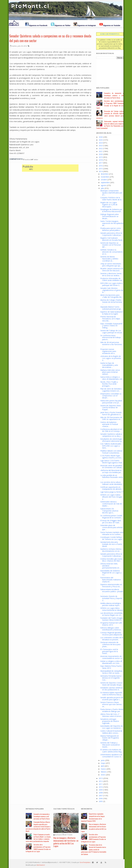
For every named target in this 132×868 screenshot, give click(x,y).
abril (102, 766)
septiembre (105, 182)
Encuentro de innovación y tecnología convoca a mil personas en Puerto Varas (114, 95)
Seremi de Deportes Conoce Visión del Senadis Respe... (111, 684)
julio (102, 188)
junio (103, 760)
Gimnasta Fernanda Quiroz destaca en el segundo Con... (111, 678)
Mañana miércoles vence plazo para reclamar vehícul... (110, 372)
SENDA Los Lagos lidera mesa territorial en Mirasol (112, 609)
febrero (104, 772)
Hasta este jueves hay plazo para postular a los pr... (111, 402)
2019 (101, 157)
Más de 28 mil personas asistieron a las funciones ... (111, 344)
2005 (101, 801)
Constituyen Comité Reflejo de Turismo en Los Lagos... (112, 538)
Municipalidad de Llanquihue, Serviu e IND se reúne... (112, 672)
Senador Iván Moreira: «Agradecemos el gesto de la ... (112, 290)
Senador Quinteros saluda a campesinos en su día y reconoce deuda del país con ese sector (50, 38)
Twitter (35, 159)
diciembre (105, 174)
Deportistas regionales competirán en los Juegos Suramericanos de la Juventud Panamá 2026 (93, 817)
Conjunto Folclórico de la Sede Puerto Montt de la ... (112, 199)
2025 (101, 140)
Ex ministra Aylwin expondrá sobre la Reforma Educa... (111, 694)
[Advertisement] (108, 72)
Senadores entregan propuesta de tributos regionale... (110, 721)
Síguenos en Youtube (112, 25)
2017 (101, 163)
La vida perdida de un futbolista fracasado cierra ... (112, 477)
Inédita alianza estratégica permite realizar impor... (111, 604)
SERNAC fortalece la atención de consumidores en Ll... (112, 252)
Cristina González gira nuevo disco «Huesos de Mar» (111, 560)
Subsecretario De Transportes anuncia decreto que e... (109, 511)
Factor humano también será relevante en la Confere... (112, 533)
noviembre (105, 177)
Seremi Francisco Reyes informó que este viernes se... (111, 704)
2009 (101, 790)
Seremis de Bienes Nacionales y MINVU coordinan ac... (109, 259)
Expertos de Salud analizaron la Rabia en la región (112, 313)
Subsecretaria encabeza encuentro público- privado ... (112, 591)
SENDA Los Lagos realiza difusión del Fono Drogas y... (111, 497)
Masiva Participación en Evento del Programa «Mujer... (110, 738)
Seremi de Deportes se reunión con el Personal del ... (111, 245)
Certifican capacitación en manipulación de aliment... (111, 488)
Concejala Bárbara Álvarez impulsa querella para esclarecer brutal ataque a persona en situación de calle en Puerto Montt (38, 827)
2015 (101, 169)
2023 (101, 146)
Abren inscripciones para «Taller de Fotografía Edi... (111, 296)
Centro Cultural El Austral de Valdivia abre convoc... (111, 732)
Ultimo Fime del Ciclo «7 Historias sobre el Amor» (111, 715)
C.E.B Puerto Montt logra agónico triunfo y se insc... (111, 457)
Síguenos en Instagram (87, 25)
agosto (104, 185)
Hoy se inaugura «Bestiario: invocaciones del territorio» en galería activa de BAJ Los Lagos (66, 842)
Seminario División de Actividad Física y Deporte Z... (111, 598)
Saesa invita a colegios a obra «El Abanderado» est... (112, 378)
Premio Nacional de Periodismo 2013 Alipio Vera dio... (110, 319)
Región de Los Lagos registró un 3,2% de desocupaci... (109, 205)
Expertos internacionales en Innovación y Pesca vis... (111, 585)
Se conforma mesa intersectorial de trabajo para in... (111, 337)
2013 (101, 778)
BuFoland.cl (41, 865)
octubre (104, 180)
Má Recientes (87, 809)
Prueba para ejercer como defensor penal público (111, 229)
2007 (101, 796)
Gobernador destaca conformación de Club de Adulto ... (111, 504)
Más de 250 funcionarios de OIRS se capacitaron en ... (111, 418)
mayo (103, 763)
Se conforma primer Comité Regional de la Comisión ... (111, 517)
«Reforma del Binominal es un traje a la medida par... (111, 471)
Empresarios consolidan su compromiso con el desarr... (111, 396)
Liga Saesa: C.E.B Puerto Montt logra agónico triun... (112, 462)
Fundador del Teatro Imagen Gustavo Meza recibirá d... (112, 619)
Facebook (27, 159)
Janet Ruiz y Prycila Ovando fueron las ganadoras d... (111, 413)
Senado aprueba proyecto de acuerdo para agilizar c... (112, 699)
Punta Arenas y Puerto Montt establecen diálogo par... (112, 710)
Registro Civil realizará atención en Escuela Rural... (112, 239)
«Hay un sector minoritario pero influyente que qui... (111, 265)
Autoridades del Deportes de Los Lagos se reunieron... (112, 727)
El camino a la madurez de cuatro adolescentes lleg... (111, 751)
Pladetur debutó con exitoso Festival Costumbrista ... (111, 452)
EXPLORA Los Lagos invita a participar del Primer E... (111, 284)
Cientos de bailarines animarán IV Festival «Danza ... (109, 424)
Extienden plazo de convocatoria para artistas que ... (112, 527)
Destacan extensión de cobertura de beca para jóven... (110, 644)
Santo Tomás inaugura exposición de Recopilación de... (112, 223)
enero (103, 775)
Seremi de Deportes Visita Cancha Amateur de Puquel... (111, 408)
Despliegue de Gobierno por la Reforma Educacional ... (111, 210)
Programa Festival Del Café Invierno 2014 (111, 624)
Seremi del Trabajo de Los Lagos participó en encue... (112, 332)
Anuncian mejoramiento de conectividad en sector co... (112, 657)
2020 (101, 154)
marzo (103, 769)
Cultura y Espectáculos (64, 809)
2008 (101, 793)
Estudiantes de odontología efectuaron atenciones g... (111, 440)
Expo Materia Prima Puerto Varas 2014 (111, 667)
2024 (101, 143)
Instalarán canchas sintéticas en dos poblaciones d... (112, 689)
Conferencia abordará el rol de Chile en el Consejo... (111, 430)
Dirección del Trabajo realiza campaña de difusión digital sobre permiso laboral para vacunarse (110, 115)
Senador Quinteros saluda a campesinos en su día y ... (111, 435)
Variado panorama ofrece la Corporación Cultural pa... (111, 234)
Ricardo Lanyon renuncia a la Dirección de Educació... (112, 270)
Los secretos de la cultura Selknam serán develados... (112, 483)
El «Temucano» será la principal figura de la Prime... (109, 651)
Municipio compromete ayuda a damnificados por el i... (111, 193)
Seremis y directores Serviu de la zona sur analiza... (111, 274)
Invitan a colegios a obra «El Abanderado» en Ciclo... (111, 662)
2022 (101, 148)
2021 (101, 151)
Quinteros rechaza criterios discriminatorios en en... (111, 550)
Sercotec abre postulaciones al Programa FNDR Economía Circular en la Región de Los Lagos (110, 104)
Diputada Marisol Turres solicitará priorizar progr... (111, 308)
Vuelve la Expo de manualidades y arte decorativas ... (109, 365)
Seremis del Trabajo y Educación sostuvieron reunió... (110, 745)
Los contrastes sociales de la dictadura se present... (112, 639)
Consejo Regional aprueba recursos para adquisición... (112, 634)
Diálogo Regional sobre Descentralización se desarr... (110, 216)
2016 (101, 166)
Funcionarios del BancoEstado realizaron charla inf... (111, 580)
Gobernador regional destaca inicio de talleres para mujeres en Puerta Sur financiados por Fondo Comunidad (110, 125)
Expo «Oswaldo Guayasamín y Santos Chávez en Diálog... (111, 326)
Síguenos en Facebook (38, 25)
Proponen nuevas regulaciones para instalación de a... (108, 351)
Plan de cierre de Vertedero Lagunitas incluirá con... (111, 390)
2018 (101, 160)
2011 (101, 784)
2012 (101, 781)
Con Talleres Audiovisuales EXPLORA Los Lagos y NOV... (111, 446)
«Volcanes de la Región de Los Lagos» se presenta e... (111, 358)
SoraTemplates (85, 862)
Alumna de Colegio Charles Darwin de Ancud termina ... (111, 302)
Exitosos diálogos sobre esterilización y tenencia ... (111, 629)
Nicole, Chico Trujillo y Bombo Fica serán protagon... (109, 384)
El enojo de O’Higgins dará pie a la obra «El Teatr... (111, 522)
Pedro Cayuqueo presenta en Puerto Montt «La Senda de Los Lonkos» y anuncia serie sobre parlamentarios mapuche (38, 838)
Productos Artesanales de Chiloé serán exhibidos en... (112, 279)
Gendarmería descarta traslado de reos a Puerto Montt (111, 544)
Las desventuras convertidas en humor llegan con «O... (112, 614)
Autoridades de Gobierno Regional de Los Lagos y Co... (111, 573)
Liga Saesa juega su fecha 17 (112, 492)
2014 (101, 171)
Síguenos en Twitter (63, 25)
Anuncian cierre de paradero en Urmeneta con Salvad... (111, 467)
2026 (101, 137)
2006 (101, 798)
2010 (101, 787)
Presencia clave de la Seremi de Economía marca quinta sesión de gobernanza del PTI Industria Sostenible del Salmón (94, 849)
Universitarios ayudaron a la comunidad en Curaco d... (111, 756)
